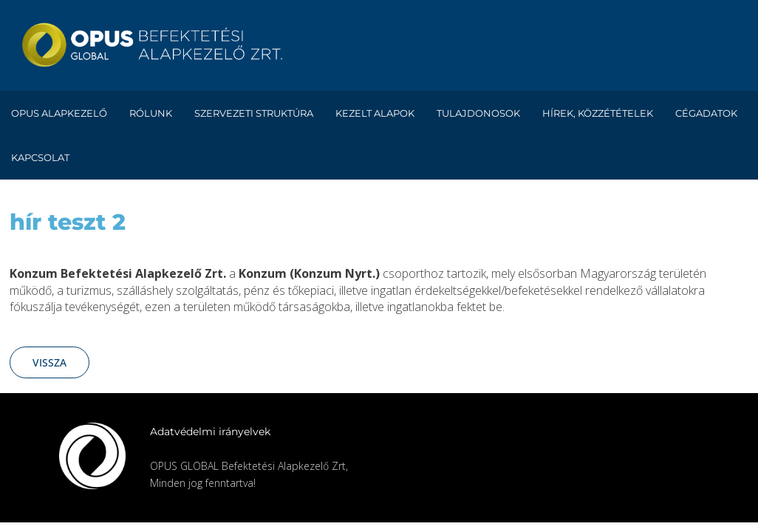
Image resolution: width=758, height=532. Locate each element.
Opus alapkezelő (59, 113)
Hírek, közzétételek (598, 113)
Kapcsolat (40, 157)
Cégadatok (706, 113)
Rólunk (151, 113)
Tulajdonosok (478, 113)
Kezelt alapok (375, 113)
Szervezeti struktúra (254, 113)
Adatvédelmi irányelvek (210, 432)
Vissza (49, 362)
